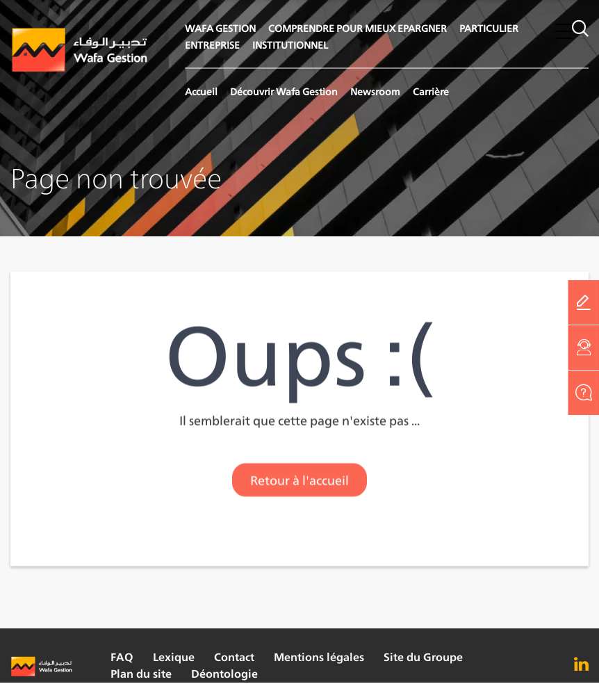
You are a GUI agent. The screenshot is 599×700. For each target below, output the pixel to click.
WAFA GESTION (220, 28)
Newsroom (375, 91)
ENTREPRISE (212, 45)
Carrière (431, 91)
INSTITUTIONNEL (290, 45)
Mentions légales (319, 657)
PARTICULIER (489, 28)
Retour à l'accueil (299, 482)
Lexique (174, 657)
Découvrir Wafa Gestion (284, 91)
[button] (564, 31)
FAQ (122, 657)
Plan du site (141, 674)
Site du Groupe (423, 657)
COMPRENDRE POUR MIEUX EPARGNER (358, 28)
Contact (234, 657)
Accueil (201, 91)
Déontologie (224, 674)
